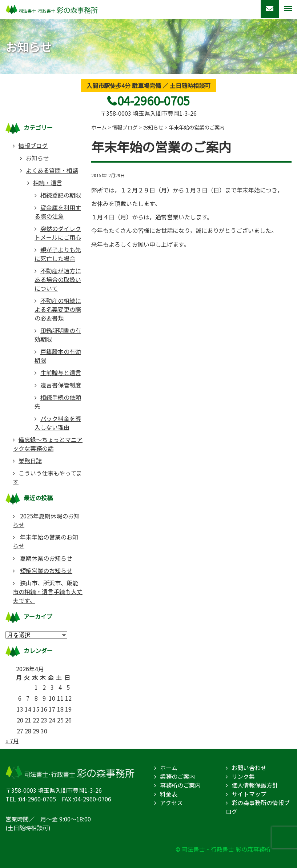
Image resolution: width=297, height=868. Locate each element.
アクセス (171, 803)
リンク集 (243, 776)
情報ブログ (33, 146)
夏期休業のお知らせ (46, 558)
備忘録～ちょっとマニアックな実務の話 (48, 444)
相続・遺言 (48, 183)
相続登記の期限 (61, 195)
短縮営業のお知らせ (46, 570)
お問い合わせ (249, 768)
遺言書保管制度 (61, 385)
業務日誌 (30, 461)
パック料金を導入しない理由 (58, 423)
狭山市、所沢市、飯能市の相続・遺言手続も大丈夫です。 (48, 592)
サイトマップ (249, 794)
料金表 (169, 794)
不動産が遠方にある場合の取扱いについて (58, 279)
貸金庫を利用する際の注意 (58, 212)
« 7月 (12, 741)
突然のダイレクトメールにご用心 (58, 233)
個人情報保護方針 (255, 785)
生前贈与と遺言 (61, 373)
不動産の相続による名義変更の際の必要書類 (58, 309)
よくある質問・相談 (52, 170)
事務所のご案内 (180, 785)
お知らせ (37, 158)
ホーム (169, 768)
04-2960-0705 (153, 100)
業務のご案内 (177, 776)
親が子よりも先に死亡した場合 (58, 254)
